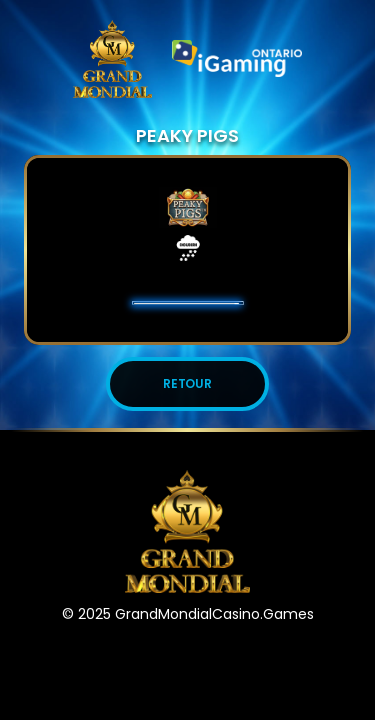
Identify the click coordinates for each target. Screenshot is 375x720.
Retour (188, 383)
